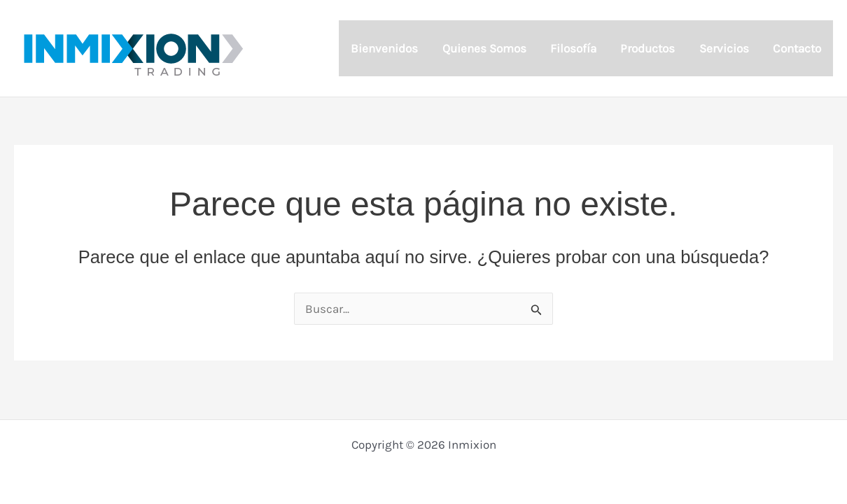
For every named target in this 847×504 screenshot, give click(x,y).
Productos (647, 48)
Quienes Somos (484, 48)
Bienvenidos (384, 48)
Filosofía (573, 48)
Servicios (724, 48)
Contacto (797, 48)
